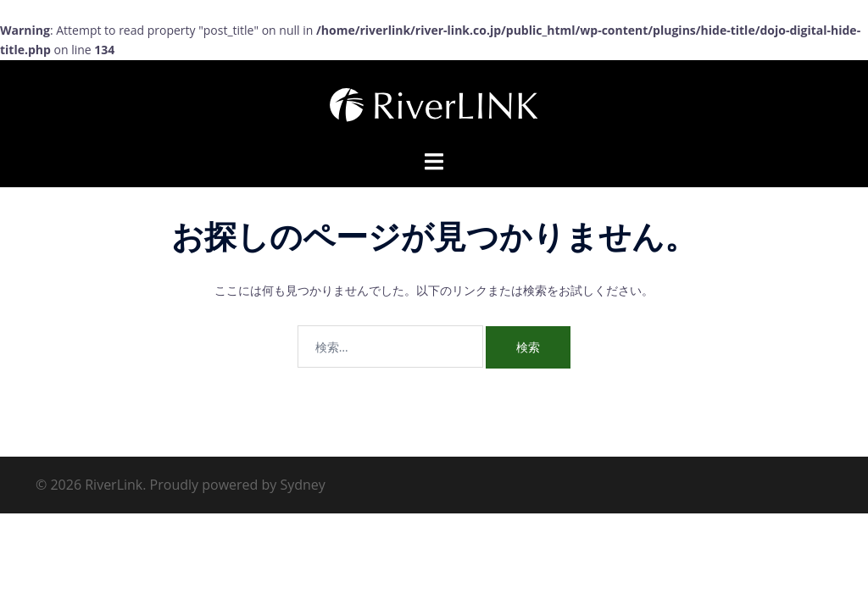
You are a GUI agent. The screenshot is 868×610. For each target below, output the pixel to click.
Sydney (302, 485)
